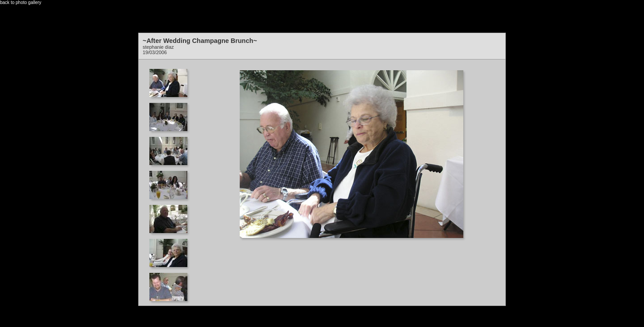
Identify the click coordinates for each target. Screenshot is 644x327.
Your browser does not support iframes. (171, 180)
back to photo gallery (21, 2)
